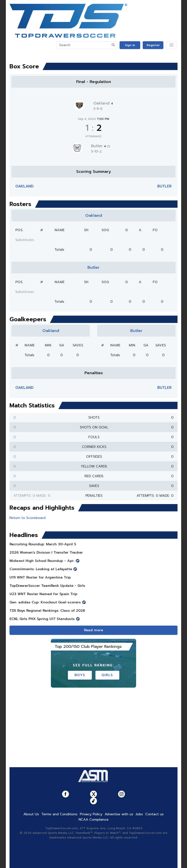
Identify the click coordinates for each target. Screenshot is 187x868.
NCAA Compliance (94, 820)
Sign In (130, 45)
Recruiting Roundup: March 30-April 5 (43, 544)
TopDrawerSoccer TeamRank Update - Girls (47, 586)
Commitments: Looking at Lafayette (41, 569)
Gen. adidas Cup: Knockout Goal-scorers (45, 602)
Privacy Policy (91, 814)
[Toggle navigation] (171, 45)
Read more (93, 630)
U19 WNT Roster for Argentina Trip (40, 577)
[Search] (83, 45)
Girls (107, 675)
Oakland (103, 103)
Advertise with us (119, 814)
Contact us (154, 814)
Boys (80, 675)
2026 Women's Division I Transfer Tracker (46, 553)
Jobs (139, 814)
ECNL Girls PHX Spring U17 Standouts (42, 619)
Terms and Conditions (59, 814)
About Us (31, 814)
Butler (101, 146)
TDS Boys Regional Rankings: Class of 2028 (47, 611)
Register (153, 45)
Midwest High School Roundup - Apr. (42, 561)
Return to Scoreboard (28, 518)
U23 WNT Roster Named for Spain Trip (43, 594)
